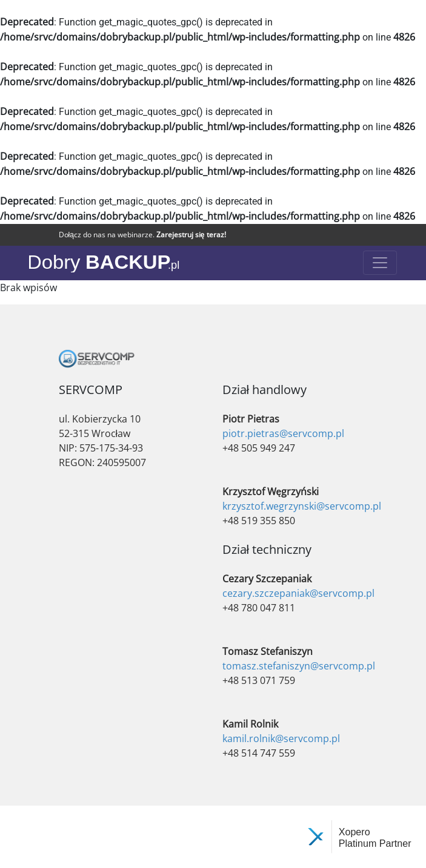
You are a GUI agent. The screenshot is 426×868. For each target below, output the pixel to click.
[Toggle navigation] (380, 263)
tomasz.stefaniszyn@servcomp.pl (299, 666)
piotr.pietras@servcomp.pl (283, 433)
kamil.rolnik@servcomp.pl (281, 738)
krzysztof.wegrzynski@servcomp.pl (302, 506)
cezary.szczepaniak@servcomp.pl (298, 593)
